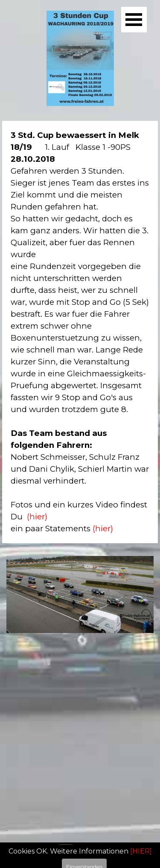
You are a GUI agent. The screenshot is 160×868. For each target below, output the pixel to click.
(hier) (37, 517)
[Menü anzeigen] (134, 20)
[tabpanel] (80, 332)
